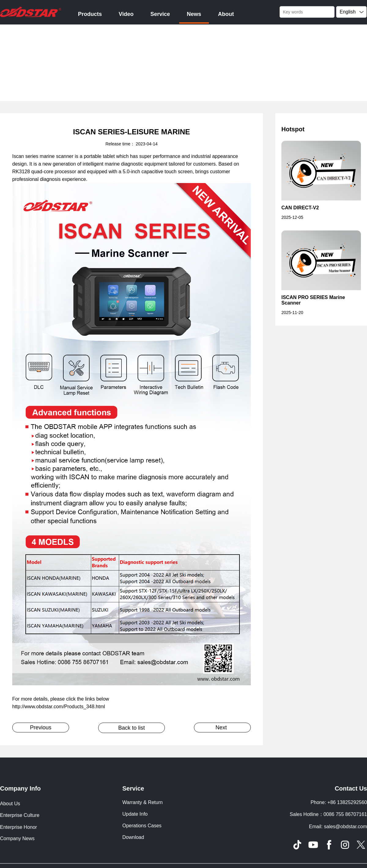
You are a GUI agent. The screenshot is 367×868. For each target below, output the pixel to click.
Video (126, 14)
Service (160, 14)
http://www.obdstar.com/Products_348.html (59, 707)
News (194, 14)
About (226, 14)
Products (90, 14)
